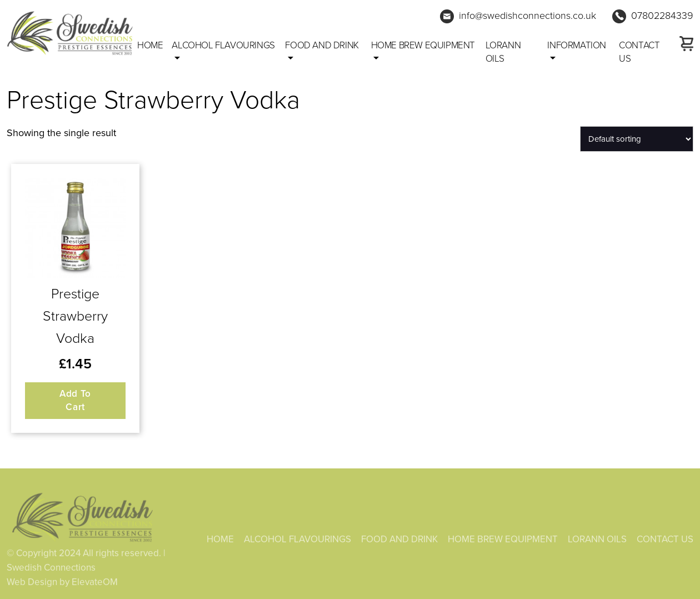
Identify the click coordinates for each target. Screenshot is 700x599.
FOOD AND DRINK (322, 45)
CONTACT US (639, 52)
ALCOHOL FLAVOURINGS (223, 45)
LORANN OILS (503, 52)
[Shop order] (637, 139)
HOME (220, 541)
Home (150, 45)
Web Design (32, 584)
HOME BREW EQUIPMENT (423, 45)
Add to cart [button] (75, 400)
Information (577, 45)
